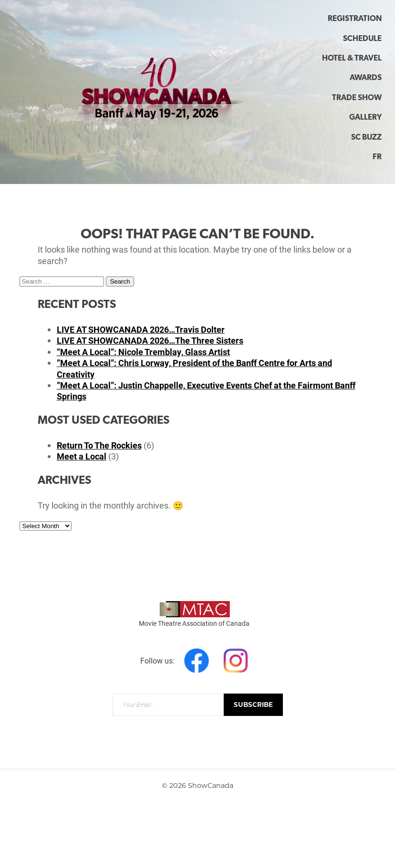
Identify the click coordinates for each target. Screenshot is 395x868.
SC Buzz (366, 138)
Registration (355, 19)
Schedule (362, 39)
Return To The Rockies (99, 445)
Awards (366, 78)
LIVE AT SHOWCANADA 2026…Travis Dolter (141, 329)
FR (377, 157)
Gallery (365, 118)
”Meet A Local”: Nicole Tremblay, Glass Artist (143, 352)
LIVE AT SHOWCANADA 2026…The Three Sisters (150, 340)
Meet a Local (82, 456)
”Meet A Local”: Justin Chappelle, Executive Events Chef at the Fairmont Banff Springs (206, 391)
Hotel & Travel (352, 59)
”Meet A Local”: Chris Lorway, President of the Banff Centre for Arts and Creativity (194, 368)
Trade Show (357, 98)
